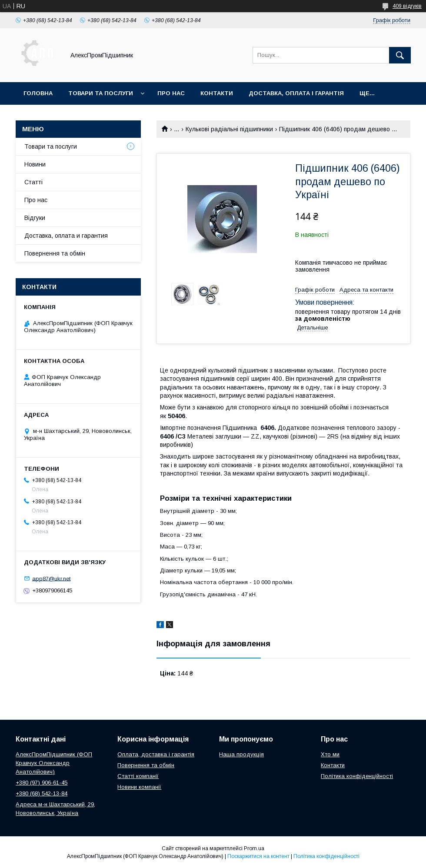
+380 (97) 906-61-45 (42, 783)
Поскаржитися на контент (258, 856)
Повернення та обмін (55, 253)
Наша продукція (241, 754)
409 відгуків (407, 6)
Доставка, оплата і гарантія (296, 93)
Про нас (171, 93)
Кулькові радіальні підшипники (229, 129)
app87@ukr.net (51, 578)
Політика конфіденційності (357, 776)
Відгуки (35, 218)
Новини (35, 164)
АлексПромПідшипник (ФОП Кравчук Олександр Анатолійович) (54, 763)
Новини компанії (139, 787)
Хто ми (330, 754)
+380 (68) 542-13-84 (42, 793)
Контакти (217, 93)
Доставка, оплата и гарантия (66, 236)
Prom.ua (254, 848)
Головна (38, 93)
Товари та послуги (101, 93)
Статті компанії (138, 776)
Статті (33, 182)
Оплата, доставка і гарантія (156, 754)
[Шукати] (400, 55)
